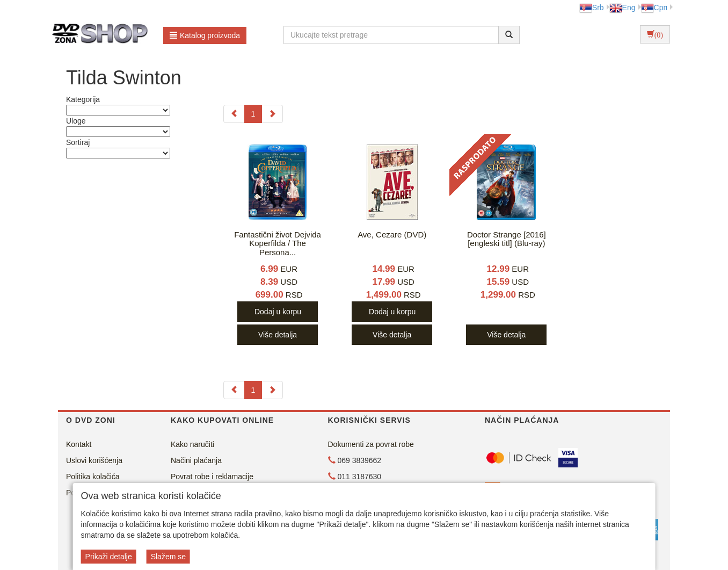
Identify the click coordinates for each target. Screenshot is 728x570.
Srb (592, 8)
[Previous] (234, 114)
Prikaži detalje (109, 557)
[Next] (272, 114)
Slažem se (168, 557)
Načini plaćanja (196, 460)
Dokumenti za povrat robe (371, 444)
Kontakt (79, 444)
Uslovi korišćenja (94, 460)
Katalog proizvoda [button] (205, 35)
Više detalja (278, 335)
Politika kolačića (93, 477)
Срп (654, 8)
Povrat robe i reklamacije (212, 477)
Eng (623, 8)
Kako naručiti (192, 444)
